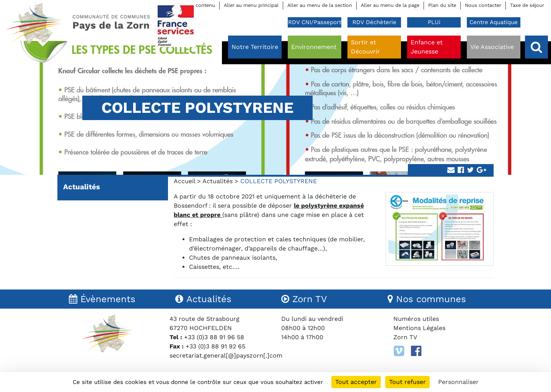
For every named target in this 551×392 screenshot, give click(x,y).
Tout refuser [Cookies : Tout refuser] (408, 382)
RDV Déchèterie (374, 22)
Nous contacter (483, 5)
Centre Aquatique (494, 22)
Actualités (218, 181)
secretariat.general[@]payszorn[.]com (226, 355)
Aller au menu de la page (390, 5)
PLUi (434, 22)
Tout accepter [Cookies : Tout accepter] (356, 382)
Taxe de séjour (527, 5)
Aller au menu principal (251, 5)
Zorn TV (405, 337)
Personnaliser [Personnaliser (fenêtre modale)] (458, 382)
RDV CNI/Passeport (315, 22)
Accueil (184, 181)
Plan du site (442, 5)
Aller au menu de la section (320, 5)
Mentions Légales (419, 328)
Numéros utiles (416, 319)
